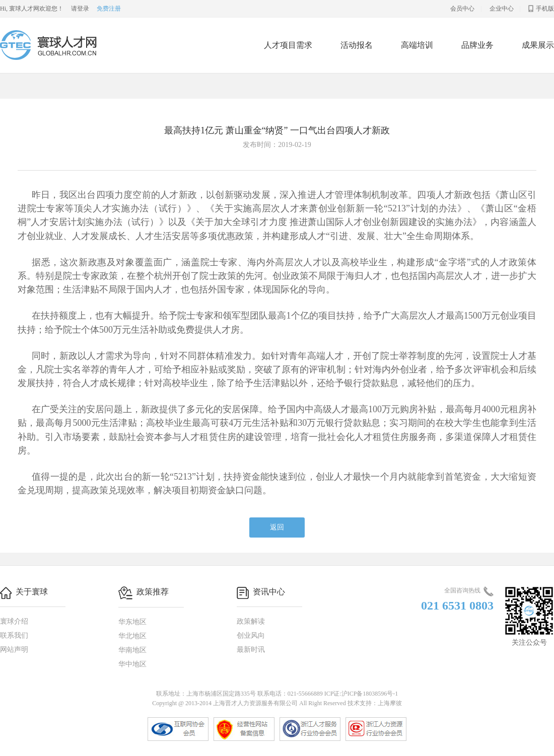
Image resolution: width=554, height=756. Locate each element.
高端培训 (417, 45)
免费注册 (109, 9)
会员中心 (462, 9)
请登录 (80, 9)
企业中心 (502, 9)
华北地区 (132, 636)
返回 (277, 527)
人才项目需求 (288, 45)
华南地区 (132, 650)
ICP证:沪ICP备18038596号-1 (361, 694)
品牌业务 (477, 45)
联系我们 (14, 635)
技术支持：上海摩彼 (375, 703)
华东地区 (132, 622)
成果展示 (538, 45)
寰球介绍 (14, 621)
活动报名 (357, 45)
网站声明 (14, 650)
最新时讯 (251, 650)
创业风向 (251, 635)
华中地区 (132, 664)
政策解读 (251, 621)
